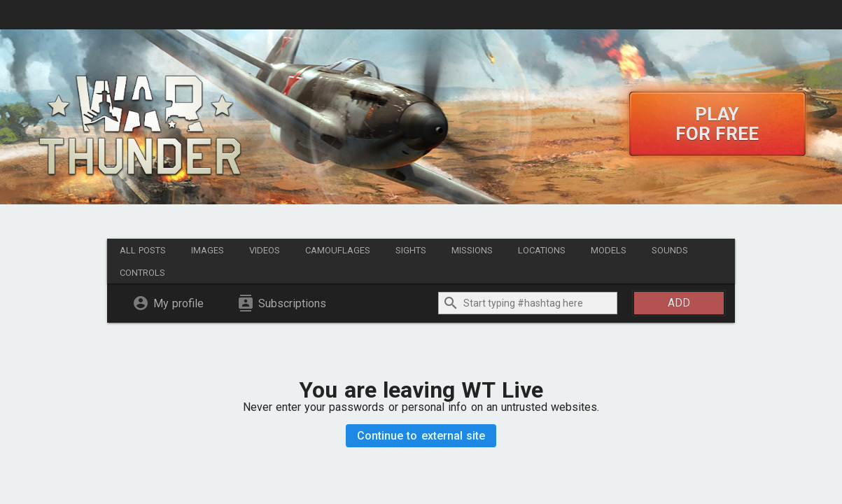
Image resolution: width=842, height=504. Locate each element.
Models (609, 250)
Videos (265, 250)
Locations (542, 250)
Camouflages (338, 250)
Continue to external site (421, 436)
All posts (143, 250)
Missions (472, 250)
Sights (411, 250)
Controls (142, 273)
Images (208, 250)
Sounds (670, 250)
